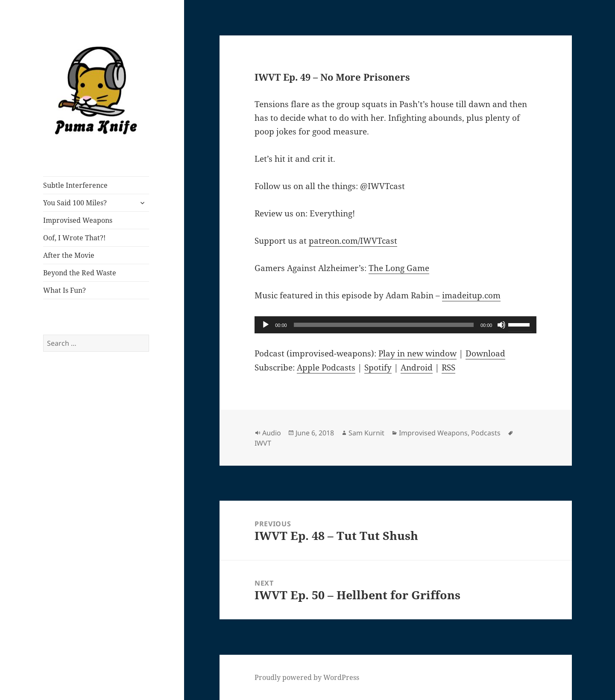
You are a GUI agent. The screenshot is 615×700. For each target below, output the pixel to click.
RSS (448, 367)
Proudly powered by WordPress (307, 677)
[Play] (266, 325)
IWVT (263, 443)
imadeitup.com (471, 295)
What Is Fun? (64, 290)
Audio (272, 433)
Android (417, 367)
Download (485, 353)
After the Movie (69, 255)
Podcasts (486, 433)
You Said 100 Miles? (75, 203)
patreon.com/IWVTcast (353, 241)
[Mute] (501, 325)
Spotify (378, 367)
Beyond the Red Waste (80, 273)
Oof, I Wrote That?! (74, 238)
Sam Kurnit (366, 433)
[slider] (384, 325)
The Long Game (399, 268)
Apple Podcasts (326, 367)
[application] (395, 325)
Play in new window (417, 353)
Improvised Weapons (78, 220)
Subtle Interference (75, 185)
